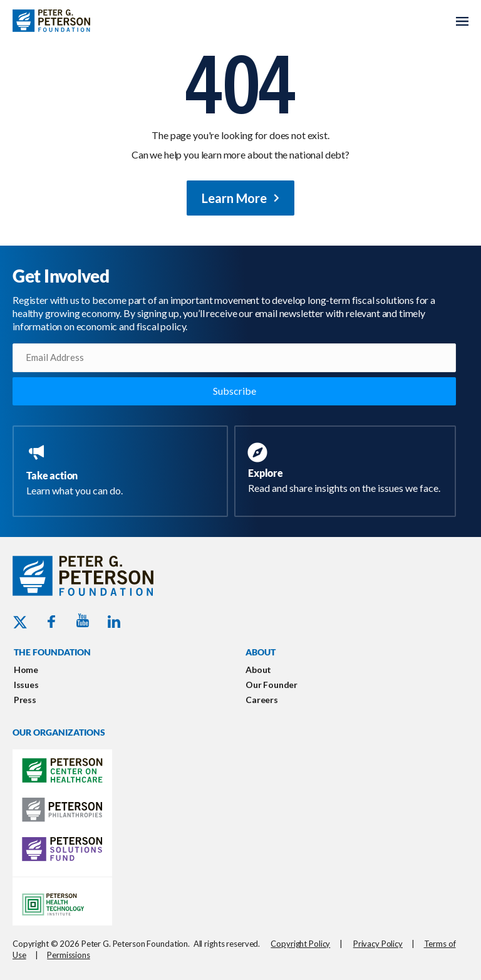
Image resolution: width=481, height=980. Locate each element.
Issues (26, 685)
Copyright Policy (300, 944)
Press (25, 700)
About (258, 670)
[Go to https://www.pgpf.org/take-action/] (123, 471)
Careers (262, 700)
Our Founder (272, 685)
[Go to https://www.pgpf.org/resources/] (348, 470)
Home (26, 670)
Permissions (69, 955)
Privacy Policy (378, 944)
